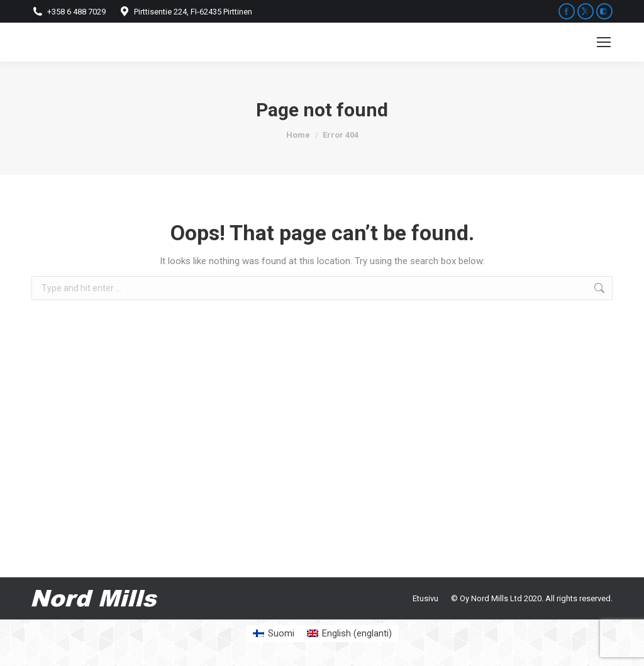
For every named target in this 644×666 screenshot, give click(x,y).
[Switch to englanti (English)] (349, 634)
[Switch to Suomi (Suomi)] (274, 634)
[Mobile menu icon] (604, 42)
